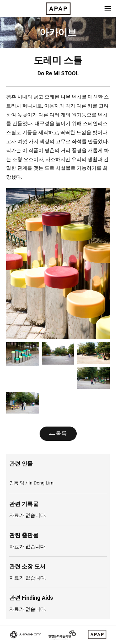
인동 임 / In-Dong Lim (32, 483)
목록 (61, 433)
